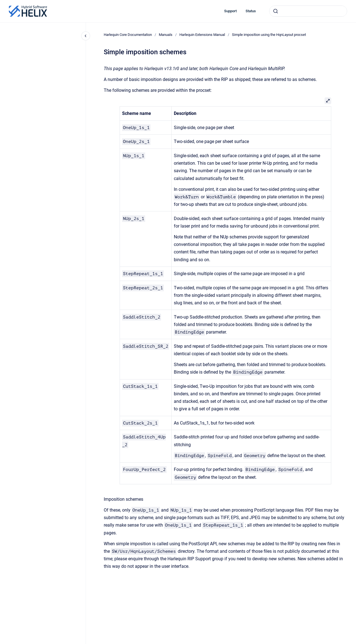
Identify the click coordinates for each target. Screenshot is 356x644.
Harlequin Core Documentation (128, 35)
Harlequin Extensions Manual (202, 35)
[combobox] (308, 11)
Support (230, 11)
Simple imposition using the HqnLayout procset (269, 35)
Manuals (166, 35)
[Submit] (276, 11)
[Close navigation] (86, 36)
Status (251, 11)
